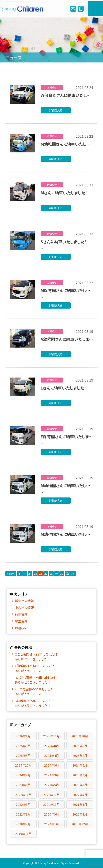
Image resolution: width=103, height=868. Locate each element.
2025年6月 (80, 746)
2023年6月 (23, 785)
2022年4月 (80, 795)
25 (35, 573)
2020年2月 (23, 824)
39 (62, 573)
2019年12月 (80, 824)
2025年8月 (52, 746)
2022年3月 (23, 804)
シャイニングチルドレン (24, 9)
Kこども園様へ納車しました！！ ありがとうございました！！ (53, 691)
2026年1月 (23, 736)
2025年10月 (80, 736)
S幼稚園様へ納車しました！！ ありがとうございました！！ (53, 703)
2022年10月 (51, 795)
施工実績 (21, 621)
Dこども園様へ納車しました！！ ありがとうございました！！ (53, 680)
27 (46, 573)
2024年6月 (80, 765)
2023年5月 (52, 785)
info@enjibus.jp (73, 9)
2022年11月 (23, 795)
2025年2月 (80, 755)
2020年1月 (52, 824)
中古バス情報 (24, 608)
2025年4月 (52, 755)
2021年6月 (80, 804)
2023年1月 (80, 785)
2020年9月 (52, 814)
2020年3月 (80, 814)
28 (51, 573)
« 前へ (11, 573)
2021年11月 (51, 804)
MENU (95, 9)
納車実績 (21, 614)
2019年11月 (23, 834)
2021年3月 (23, 814)
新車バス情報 (24, 601)
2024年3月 (52, 775)
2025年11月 (51, 736)
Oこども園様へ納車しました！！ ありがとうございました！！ (53, 657)
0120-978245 (81, 9)
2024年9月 (52, 765)
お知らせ (21, 628)
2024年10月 (23, 765)
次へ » (70, 573)
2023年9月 (80, 775)
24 (30, 573)
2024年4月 (23, 775)
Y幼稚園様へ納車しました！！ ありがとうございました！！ (53, 668)
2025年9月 (23, 746)
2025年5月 (23, 755)
